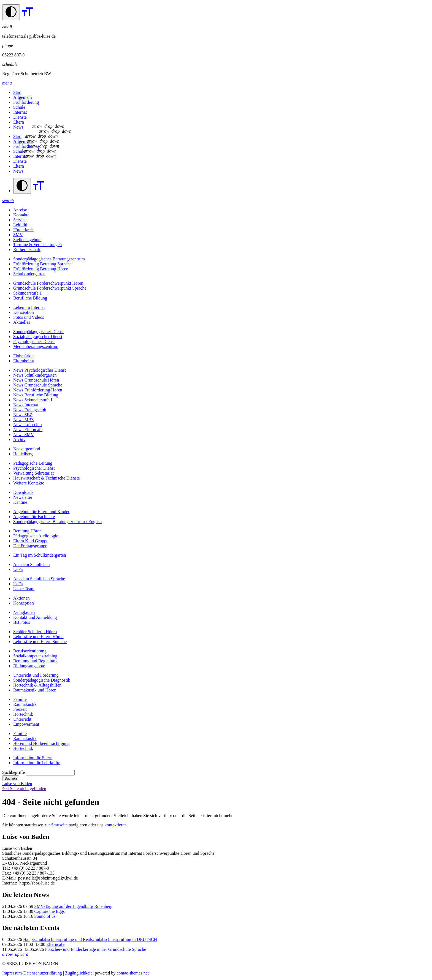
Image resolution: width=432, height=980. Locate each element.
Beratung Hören (27, 531)
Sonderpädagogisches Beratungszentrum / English (57, 522)
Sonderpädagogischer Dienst (39, 332)
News (18, 127)
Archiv (19, 439)
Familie (20, 699)
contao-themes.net (133, 973)
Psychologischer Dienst (34, 341)
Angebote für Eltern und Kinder (41, 512)
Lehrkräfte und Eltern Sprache (40, 642)
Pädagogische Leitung (33, 463)
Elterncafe (55, 944)
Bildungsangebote (29, 666)
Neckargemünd (27, 449)
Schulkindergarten (29, 274)
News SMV (24, 435)
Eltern (19, 122)
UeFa (18, 569)
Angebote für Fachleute (34, 517)
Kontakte (21, 215)
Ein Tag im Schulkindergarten (40, 555)
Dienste (20, 117)
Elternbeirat (24, 361)
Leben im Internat (29, 307)
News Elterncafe (28, 430)
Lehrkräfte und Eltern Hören (38, 637)
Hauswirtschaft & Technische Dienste (47, 478)
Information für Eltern (33, 758)
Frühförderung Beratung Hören (41, 269)
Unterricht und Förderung (36, 675)
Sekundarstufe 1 (28, 293)
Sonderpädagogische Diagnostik (42, 680)
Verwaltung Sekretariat (33, 473)
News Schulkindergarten (35, 375)
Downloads (23, 492)
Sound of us (45, 916)
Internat (20, 112)
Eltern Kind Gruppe (31, 541)
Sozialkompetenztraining (35, 656)
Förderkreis (23, 230)
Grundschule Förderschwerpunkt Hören (48, 283)
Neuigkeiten (24, 612)
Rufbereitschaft (27, 250)
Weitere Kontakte (29, 483)
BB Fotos (22, 622)
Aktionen (21, 598)
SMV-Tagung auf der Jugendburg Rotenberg (73, 906)
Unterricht (22, 719)
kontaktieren (115, 825)
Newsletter (23, 497)
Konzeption (24, 312)
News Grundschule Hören (36, 380)
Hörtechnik (23, 714)
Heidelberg (23, 454)
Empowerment (26, 724)
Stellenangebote (27, 240)
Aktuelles (22, 322)
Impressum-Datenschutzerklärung (32, 973)
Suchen (11, 778)
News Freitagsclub (30, 410)
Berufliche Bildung (30, 298)
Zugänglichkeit (78, 973)
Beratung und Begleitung (35, 661)
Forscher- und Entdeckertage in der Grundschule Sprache (95, 949)
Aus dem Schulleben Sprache (39, 579)
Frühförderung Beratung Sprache (42, 264)
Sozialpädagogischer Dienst (38, 337)
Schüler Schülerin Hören (35, 632)
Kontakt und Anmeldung (35, 617)
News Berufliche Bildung (36, 395)
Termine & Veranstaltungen (37, 245)
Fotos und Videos (29, 317)
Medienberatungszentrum (36, 346)
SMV (18, 235)
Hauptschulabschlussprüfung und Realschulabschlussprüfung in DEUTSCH (90, 939)
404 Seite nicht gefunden (24, 789)
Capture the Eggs (49, 911)
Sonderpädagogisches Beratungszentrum (49, 259)
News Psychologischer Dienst (40, 370)
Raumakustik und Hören (35, 690)
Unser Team (24, 589)
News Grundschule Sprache (38, 385)
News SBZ (23, 415)
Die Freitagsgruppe (30, 546)
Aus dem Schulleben (31, 564)
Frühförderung (26, 102)
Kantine (20, 502)
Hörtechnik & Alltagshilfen (37, 685)
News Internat (26, 405)
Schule (19, 107)
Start (17, 92)
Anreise (20, 210)
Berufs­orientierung (30, 651)
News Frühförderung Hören (38, 390)
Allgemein (23, 97)
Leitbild (20, 225)
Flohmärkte (23, 356)
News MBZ (24, 420)
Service (20, 220)
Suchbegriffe (13, 772)
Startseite (60, 825)
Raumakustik (25, 704)
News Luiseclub (28, 425)
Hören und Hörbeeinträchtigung (41, 743)
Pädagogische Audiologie (36, 536)
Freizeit (20, 709)
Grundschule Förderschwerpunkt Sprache (50, 288)
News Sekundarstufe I (33, 400)
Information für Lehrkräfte (37, 763)
